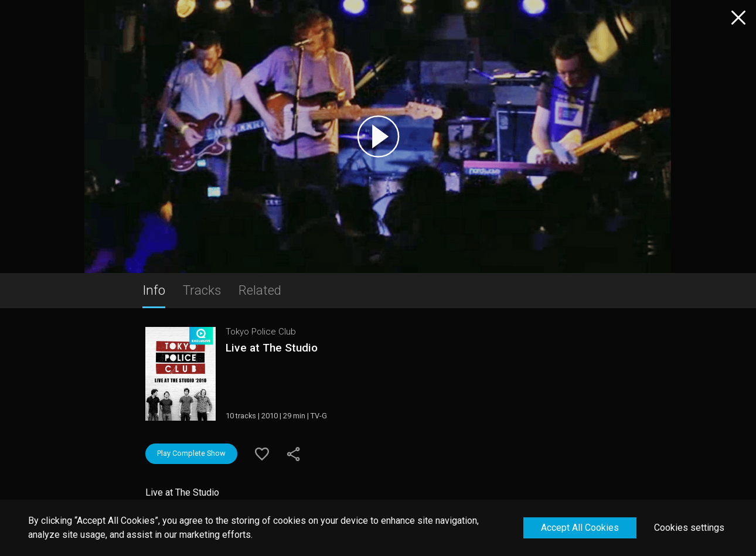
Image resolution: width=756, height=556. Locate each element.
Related (260, 290)
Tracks (202, 290)
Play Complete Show (191, 453)
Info (154, 290)
